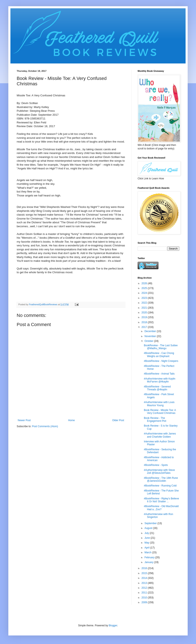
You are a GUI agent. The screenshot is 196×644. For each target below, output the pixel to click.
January (149, 562)
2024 (145, 293)
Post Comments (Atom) (45, 426)
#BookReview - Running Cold (160, 486)
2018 (145, 322)
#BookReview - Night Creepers (161, 361)
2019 (145, 317)
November (151, 336)
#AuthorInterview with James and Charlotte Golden (160, 435)
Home (72, 420)
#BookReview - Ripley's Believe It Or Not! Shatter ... (161, 500)
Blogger (113, 625)
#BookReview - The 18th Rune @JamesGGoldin (161, 479)
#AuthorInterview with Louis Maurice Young (159, 404)
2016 (145, 568)
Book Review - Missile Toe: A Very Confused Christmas (160, 412)
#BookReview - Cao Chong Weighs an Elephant (159, 355)
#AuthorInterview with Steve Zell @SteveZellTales (159, 472)
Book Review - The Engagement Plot (155, 419)
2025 (145, 288)
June (148, 538)
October (149, 341)
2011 (145, 593)
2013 (145, 583)
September (151, 523)
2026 (145, 283)
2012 (145, 588)
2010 (145, 598)
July (147, 533)
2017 (145, 327)
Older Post (118, 420)
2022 (145, 303)
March (148, 552)
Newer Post (24, 420)
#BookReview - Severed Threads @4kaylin (157, 388)
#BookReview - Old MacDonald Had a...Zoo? (161, 508)
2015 (145, 573)
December (151, 331)
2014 (145, 578)
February (150, 557)
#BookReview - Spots (156, 465)
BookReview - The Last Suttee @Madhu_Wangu (161, 347)
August (149, 528)
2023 (145, 298)
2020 (145, 313)
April (147, 548)
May (147, 543)
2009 (145, 602)
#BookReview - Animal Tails (159, 374)
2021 (145, 308)
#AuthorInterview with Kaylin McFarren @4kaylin (160, 380)
